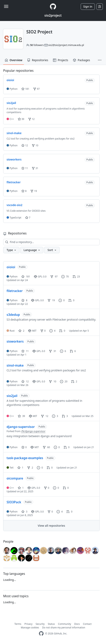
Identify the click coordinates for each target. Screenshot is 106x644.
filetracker (15, 291)
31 (35, 168)
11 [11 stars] (25, 351)
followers (37, 45)
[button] (100, 60)
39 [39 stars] (21, 416)
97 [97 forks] (54, 277)
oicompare (15, 478)
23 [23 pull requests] (76, 277)
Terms (18, 624)
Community (65, 624)
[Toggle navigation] (6, 6)
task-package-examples (25, 458)
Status (51, 624)
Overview (14, 60)
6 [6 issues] (63, 351)
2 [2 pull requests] (74, 381)
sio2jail (12, 396)
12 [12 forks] (45, 416)
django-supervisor (21, 427)
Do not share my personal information (64, 628)
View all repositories (51, 526)
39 (21, 119)
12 (31, 119)
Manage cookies (30, 628)
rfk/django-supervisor (33, 431)
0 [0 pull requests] (71, 300)
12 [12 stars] (25, 381)
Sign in (88, 6)
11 (25, 168)
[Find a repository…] (51, 242)
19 (34, 191)
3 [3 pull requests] (65, 416)
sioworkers (15, 341)
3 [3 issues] (55, 416)
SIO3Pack (14, 502)
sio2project (53, 15)
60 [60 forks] (46, 447)
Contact (87, 624)
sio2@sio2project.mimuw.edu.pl (66, 45)
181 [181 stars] (26, 277)
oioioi (11, 267)
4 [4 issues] (52, 331)
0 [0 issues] (62, 300)
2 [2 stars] (21, 331)
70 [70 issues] (65, 277)
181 (25, 89)
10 (35, 145)
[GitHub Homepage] (41, 634)
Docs (77, 624)
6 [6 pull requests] (73, 351)
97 (36, 89)
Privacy (28, 624)
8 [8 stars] (24, 300)
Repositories (38, 60)
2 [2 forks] (30, 468)
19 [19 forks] (51, 300)
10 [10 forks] (53, 381)
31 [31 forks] (53, 351)
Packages (81, 60)
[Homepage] (53, 6)
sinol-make (15, 365)
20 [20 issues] (64, 381)
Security (40, 624)
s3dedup (13, 315)
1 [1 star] (20, 468)
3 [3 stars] (24, 512)
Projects (61, 60)
